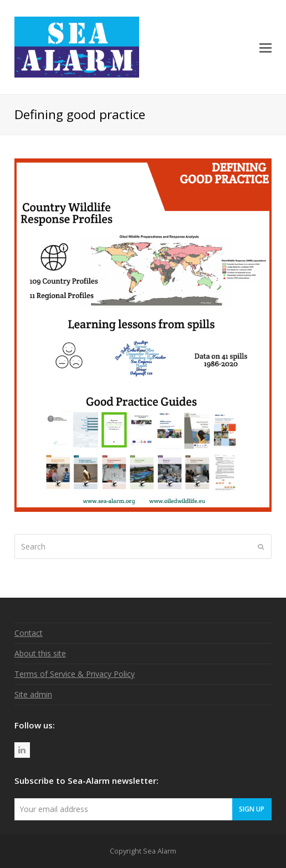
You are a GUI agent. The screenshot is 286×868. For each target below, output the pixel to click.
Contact (29, 633)
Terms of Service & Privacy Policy (75, 674)
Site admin (33, 694)
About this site (40, 653)
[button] (265, 47)
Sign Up (252, 809)
